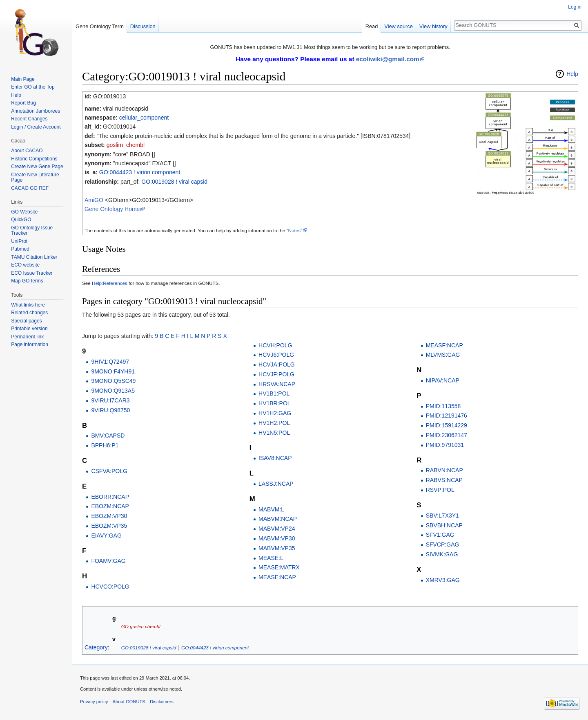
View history (433, 26)
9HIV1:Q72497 (110, 362)
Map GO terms (27, 281)
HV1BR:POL (275, 403)
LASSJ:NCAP (276, 484)
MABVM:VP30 (277, 538)
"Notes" (294, 230)
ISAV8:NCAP (275, 458)
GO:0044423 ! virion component (140, 172)
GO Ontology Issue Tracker (32, 231)
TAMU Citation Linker (34, 257)
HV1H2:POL (274, 423)
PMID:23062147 (447, 435)
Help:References (110, 283)
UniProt (19, 241)
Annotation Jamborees (36, 111)
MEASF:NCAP (444, 345)
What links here (28, 305)
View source (398, 26)
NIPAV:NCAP (443, 380)
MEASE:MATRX (279, 567)
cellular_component (144, 118)
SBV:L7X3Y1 (442, 516)
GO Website (24, 212)
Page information (30, 344)
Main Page (23, 79)
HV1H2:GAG (275, 413)
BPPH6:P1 (105, 445)
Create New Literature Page (35, 178)
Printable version (29, 329)
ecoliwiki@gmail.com (388, 59)
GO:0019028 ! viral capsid (174, 182)
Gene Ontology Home (112, 209)
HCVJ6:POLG (276, 355)
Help (572, 74)
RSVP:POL (440, 490)
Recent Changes (29, 119)
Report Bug (23, 103)
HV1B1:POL (274, 393)
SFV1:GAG (440, 535)
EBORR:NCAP (110, 497)
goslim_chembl (126, 145)
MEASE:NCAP (277, 577)
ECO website (25, 265)
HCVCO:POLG (110, 587)
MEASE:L (271, 558)
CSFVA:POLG (109, 471)
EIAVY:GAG (106, 536)
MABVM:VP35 (277, 548)
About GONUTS (129, 702)
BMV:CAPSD (108, 436)
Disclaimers (162, 702)
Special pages (26, 321)
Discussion (143, 26)
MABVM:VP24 (277, 529)
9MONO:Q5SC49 (113, 381)
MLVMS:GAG (443, 355)
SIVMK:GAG (442, 554)
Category (96, 647)
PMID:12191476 (447, 416)
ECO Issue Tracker (32, 273)
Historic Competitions (34, 159)
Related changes (29, 313)
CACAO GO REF (30, 188)
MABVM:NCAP (278, 519)
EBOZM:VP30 (109, 516)
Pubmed (20, 249)
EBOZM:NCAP (110, 506)
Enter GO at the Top (33, 87)
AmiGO (94, 200)
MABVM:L (271, 509)
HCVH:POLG (275, 345)
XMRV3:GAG (443, 580)
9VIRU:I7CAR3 (110, 400)
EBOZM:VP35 (109, 526)
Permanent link (27, 337)
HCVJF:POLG (276, 374)
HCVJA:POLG (277, 364)
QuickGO (21, 220)
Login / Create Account (36, 127)
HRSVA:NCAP (277, 384)
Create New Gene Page (37, 167)
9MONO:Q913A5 (113, 391)
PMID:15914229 (447, 425)
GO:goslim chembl (141, 626)
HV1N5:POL (274, 433)
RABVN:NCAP (444, 470)
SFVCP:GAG (443, 544)
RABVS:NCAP (444, 480)
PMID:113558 (443, 406)
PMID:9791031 (445, 445)
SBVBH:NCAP (444, 525)
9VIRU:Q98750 (110, 410)
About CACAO (27, 151)
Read (372, 26)
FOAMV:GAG (108, 561)
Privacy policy (94, 702)
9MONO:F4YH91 (113, 371)
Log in (575, 7)
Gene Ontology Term (100, 26)
